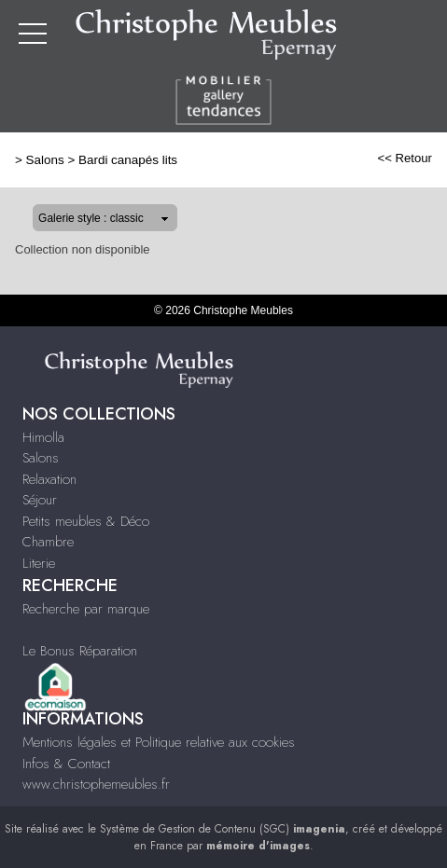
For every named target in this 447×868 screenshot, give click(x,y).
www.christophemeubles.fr (96, 784)
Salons (45, 160)
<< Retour (405, 158)
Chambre (48, 542)
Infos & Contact (66, 764)
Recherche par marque (86, 609)
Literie (39, 563)
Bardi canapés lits (128, 160)
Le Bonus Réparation (80, 651)
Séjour (40, 500)
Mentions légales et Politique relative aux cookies (159, 742)
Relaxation (49, 479)
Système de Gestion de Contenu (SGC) (223, 829)
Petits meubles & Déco (86, 521)
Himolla (43, 437)
